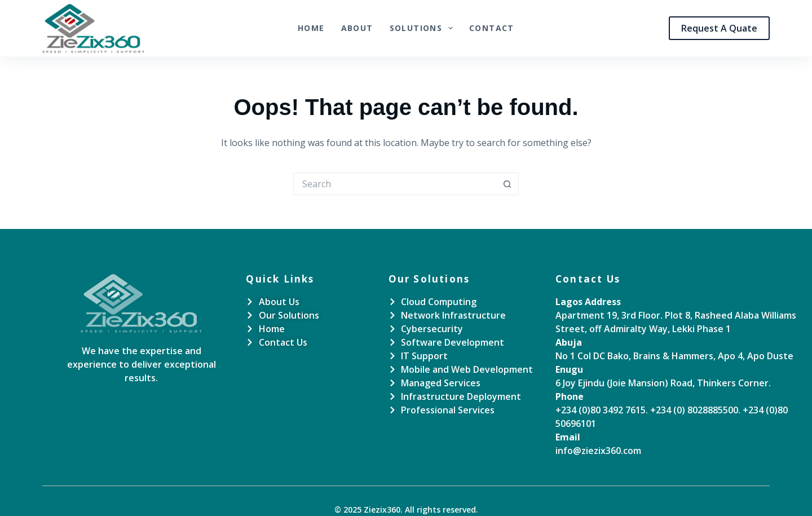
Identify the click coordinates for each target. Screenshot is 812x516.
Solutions (423, 28)
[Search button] (507, 184)
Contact (492, 28)
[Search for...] (395, 184)
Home (311, 28)
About (357, 28)
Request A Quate (719, 28)
